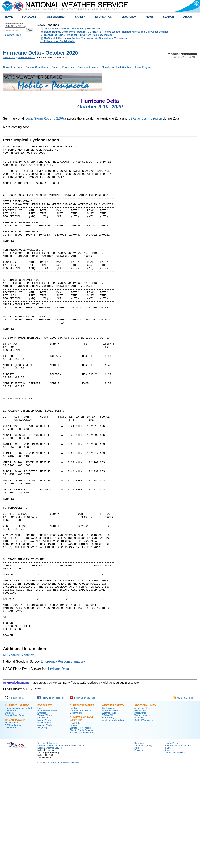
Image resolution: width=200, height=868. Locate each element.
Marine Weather (45, 818)
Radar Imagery (15, 818)
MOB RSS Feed (183, 796)
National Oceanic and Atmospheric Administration (61, 844)
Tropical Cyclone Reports (82, 831)
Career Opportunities (175, 851)
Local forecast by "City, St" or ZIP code (16, 25)
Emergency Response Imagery (63, 760)
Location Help (13, 35)
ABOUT (188, 17)
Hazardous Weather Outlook (19, 806)
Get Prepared (108, 806)
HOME (9, 17)
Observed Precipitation (81, 809)
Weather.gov (9, 57)
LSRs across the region (145, 118)
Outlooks (9, 811)
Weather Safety (113, 804)
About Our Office (142, 806)
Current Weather (82, 804)
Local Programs (144, 67)
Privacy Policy (171, 841)
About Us (169, 849)
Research (139, 816)
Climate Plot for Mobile (81, 826)
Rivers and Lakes (88, 67)
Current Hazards (12, 67)
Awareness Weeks (111, 809)
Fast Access (140, 809)
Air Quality (42, 826)
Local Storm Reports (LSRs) (46, 118)
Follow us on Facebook (51, 796)
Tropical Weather (46, 814)
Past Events (140, 811)
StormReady (108, 816)
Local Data (75, 821)
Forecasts (68, 67)
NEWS (150, 17)
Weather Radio (109, 811)
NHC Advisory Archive (19, 753)
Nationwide (10, 809)
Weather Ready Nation (113, 818)
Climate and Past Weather (116, 67)
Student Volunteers (143, 818)
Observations (76, 811)
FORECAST (29, 17)
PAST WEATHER (56, 17)
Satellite (74, 806)
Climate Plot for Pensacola (82, 829)
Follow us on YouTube (82, 796)
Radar (55, 67)
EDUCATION (129, 17)
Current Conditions (37, 67)
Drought (74, 824)
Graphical (42, 811)
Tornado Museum (143, 814)
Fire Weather (44, 816)
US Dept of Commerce (48, 841)
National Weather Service (50, 846)
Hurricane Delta (58, 767)
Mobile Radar (11, 821)
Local (40, 806)
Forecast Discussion (47, 809)
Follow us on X (14, 796)
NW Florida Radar (14, 823)
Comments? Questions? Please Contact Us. (58, 861)
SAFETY (80, 17)
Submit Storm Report (15, 814)
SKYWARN (107, 814)
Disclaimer (139, 841)
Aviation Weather (46, 823)
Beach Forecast (45, 821)
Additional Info (145, 804)
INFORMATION (103, 17)
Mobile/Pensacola (26, 57)
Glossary (139, 849)
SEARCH (168, 17)
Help (137, 846)
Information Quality (143, 844)
